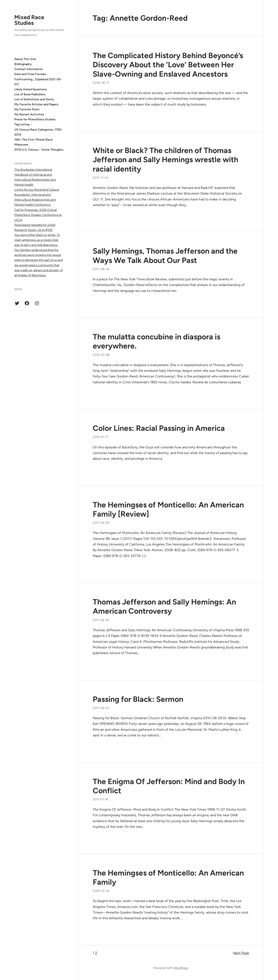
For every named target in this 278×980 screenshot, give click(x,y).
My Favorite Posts (27, 109)
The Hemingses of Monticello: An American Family (168, 877)
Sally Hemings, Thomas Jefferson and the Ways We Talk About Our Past (165, 256)
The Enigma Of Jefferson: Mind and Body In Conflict (169, 786)
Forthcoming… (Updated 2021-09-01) (38, 82)
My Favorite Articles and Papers (36, 104)
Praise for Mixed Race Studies (35, 119)
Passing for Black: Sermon (138, 699)
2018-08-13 (101, 83)
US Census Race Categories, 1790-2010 (38, 132)
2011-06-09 (101, 523)
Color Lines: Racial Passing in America (159, 428)
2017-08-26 (101, 269)
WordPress (181, 968)
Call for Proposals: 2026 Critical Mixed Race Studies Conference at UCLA (38, 215)
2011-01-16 (100, 799)
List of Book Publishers (30, 94)
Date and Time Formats (30, 74)
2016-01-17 (101, 437)
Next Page (241, 953)
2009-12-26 (101, 891)
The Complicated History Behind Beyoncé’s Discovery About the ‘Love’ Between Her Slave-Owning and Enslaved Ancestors (168, 65)
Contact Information (29, 69)
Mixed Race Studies (29, 20)
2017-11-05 (101, 178)
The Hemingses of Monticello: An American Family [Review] (168, 509)
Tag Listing (22, 124)
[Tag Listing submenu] (31, 125)
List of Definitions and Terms (34, 99)
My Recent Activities (29, 114)
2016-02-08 (101, 355)
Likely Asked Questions (31, 89)
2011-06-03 (101, 708)
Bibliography (23, 64)
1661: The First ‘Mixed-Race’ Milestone (34, 142)
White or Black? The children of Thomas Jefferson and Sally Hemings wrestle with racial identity (165, 160)
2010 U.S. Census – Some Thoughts (39, 150)
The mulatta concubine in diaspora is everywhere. (156, 341)
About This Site (25, 59)
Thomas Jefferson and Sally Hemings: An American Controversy (164, 606)
